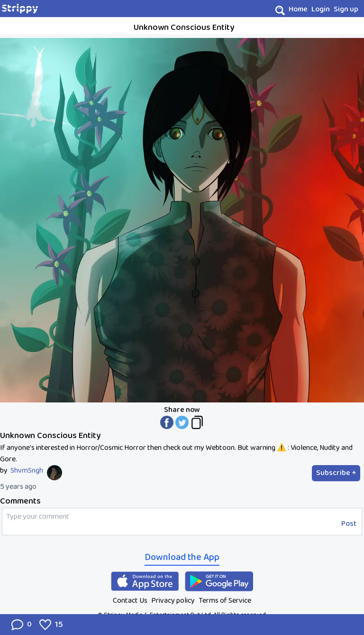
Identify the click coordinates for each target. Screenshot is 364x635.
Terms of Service (225, 601)
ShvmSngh (27, 471)
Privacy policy (173, 601)
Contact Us (130, 601)
